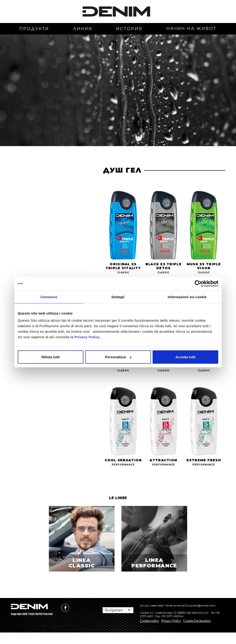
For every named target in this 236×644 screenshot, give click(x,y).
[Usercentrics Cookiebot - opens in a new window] (198, 283)
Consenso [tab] (49, 297)
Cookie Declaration (197, 632)
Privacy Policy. (87, 337)
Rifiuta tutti (51, 357)
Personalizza (118, 357)
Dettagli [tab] (118, 297)
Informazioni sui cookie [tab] (187, 297)
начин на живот (192, 29)
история (129, 29)
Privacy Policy (171, 632)
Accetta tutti (185, 357)
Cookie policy (149, 632)
